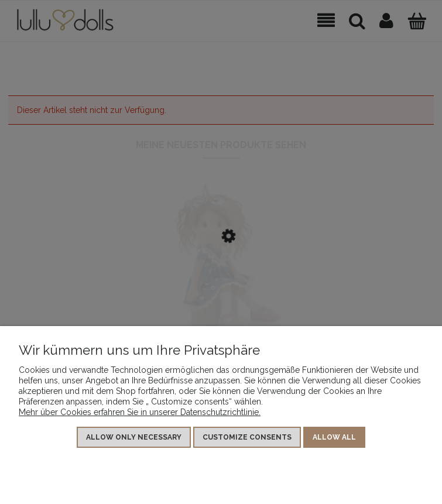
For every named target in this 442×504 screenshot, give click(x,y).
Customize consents (247, 437)
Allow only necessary (134, 437)
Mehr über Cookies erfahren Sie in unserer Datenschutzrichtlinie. (140, 412)
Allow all (334, 437)
